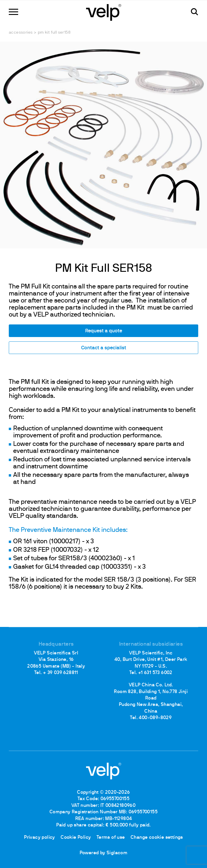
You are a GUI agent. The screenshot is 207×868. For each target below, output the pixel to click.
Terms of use (111, 838)
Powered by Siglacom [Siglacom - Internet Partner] (104, 853)
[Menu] (13, 12)
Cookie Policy (76, 838)
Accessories (21, 33)
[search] (195, 12)
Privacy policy (40, 838)
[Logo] (104, 12)
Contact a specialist (104, 348)
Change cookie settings (157, 838)
